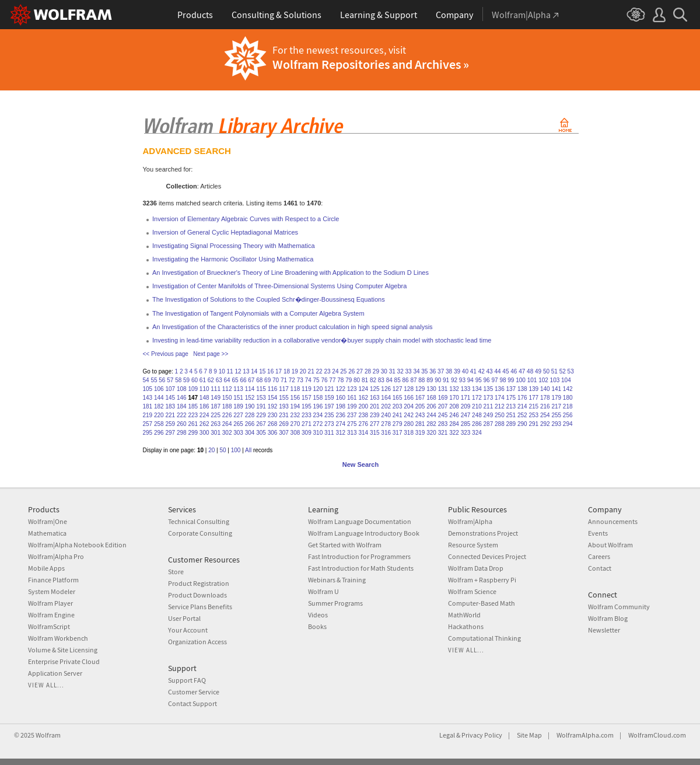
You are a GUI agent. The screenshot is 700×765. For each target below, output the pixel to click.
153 (261, 398)
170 (454, 398)
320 (431, 433)
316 (386, 433)
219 (148, 415)
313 (352, 433)
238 (363, 415)
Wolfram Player (50, 603)
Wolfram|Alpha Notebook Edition (77, 545)
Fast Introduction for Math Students (361, 568)
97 (494, 380)
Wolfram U (323, 591)
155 (284, 398)
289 (511, 424)
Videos (318, 615)
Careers (599, 556)
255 (556, 415)
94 (470, 380)
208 (454, 406)
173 (489, 398)
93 (462, 380)
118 (295, 389)
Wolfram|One (48, 521)
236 (340, 415)
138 (522, 389)
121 (329, 389)
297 (170, 433)
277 (375, 424)
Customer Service (194, 692)
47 (522, 371)
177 (533, 398)
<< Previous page (166, 354)
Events (598, 533)
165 (398, 398)
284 (454, 424)
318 (409, 433)
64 (227, 380)
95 (479, 380)
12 (238, 371)
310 (318, 433)
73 (300, 380)
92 (454, 380)
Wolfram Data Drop (476, 568)
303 (238, 433)
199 (352, 406)
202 (386, 406)
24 (335, 371)
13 (246, 371)
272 (318, 424)
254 (545, 415)
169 (443, 398)
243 (420, 415)
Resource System (473, 545)
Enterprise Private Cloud (64, 661)
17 (279, 371)
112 (227, 389)
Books (317, 626)
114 (250, 389)
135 (489, 389)
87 (413, 380)
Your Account (188, 630)
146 (182, 398)
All (248, 450)
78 (340, 380)
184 (182, 406)
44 (497, 371)
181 (148, 406)
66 (243, 380)
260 (182, 424)
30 (384, 371)
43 (490, 371)
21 (311, 371)
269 (284, 424)
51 (554, 371)
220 (159, 415)
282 (431, 424)
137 (511, 389)
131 (443, 389)
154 (273, 398)
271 (307, 424)
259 (170, 424)
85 (398, 380)
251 (511, 415)
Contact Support (192, 703)
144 (159, 398)
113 (238, 389)
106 (159, 389)
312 (340, 433)
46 (514, 371)
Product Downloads (197, 595)
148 (204, 398)
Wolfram (48, 735)
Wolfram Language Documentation (360, 521)
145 (170, 398)
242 (409, 415)
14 (254, 371)
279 (398, 424)
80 (357, 380)
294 (568, 424)
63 (219, 380)
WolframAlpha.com (585, 735)
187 (216, 406)
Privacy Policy (482, 735)
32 (400, 371)
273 (329, 424)
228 (250, 415)
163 (375, 398)
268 (273, 424)
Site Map (529, 735)
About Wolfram (610, 545)
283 (443, 424)
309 (307, 433)
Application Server (55, 673)
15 (262, 371)
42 (482, 371)
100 (521, 380)
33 (408, 371)
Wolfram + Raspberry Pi (482, 580)
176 (522, 398)
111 (216, 389)
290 (522, 424)
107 (170, 389)
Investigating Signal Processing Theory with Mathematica (234, 246)
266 (250, 424)
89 (430, 380)
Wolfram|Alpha (470, 521)
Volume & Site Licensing (63, 650)
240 (386, 415)
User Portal (184, 618)
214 (522, 406)
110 (204, 389)
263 (216, 424)
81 (365, 380)
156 (295, 398)
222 (182, 415)
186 (204, 406)
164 (386, 398)
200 (363, 406)
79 (349, 380)
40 (465, 371)
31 (392, 371)
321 (443, 433)
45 (505, 371)
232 (295, 415)
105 (148, 389)
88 (421, 380)
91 (446, 380)
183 (170, 406)
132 (454, 389)
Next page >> (211, 354)
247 (466, 415)
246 (454, 415)
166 (409, 398)
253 (533, 415)
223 (193, 415)
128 (409, 389)
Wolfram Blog (608, 618)
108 (182, 389)
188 (227, 406)
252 (522, 415)
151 (238, 398)
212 (500, 406)
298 (182, 433)
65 (235, 380)
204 (409, 406)
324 (477, 433)
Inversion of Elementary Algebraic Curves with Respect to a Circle (246, 219)
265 (238, 424)
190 (250, 406)
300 (204, 433)
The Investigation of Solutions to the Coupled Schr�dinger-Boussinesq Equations (269, 299)
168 (431, 398)
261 (193, 424)
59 (186, 380)
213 (511, 406)
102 (543, 380)
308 (295, 433)
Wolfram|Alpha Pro (56, 556)
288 (500, 424)
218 (568, 406)
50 (546, 371)
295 (148, 433)
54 (146, 380)
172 (477, 398)
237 (352, 415)
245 (443, 415)
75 (316, 380)
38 (449, 371)
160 (340, 398)
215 (533, 406)
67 (251, 380)
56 (162, 380)
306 (273, 433)
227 (238, 415)
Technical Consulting (199, 521)
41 (473, 371)
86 (406, 380)
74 (308, 380)
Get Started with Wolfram (345, 545)
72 (292, 380)
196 (318, 406)
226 (227, 415)
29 (376, 371)
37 (441, 371)
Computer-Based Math (482, 603)
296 (159, 433)
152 (250, 398)
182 (159, 406)
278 (386, 424)
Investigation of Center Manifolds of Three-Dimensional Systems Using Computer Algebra (279, 286)
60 (195, 380)
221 (170, 415)
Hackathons (466, 626)
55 (154, 380)
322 (454, 433)
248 (477, 415)
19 (295, 371)
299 (193, 433)
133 (466, 389)
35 (424, 371)
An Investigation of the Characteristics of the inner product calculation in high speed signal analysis (293, 327)
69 (267, 380)
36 (433, 371)
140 (545, 389)
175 (511, 398)
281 (420, 424)
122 (340, 389)
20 (303, 371)
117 (284, 389)
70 (276, 380)
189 (238, 406)
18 (287, 371)
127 (398, 389)
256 (568, 415)
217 (556, 406)
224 (204, 415)
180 (568, 398)
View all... (46, 685)
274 (340, 424)
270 (295, 424)
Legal (447, 735)
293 (556, 424)
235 (329, 415)
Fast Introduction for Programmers (359, 556)
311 (329, 433)
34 (416, 371)
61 (203, 380)
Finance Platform (53, 580)
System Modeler (52, 591)
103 (555, 380)
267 (261, 424)
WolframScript (49, 626)
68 (259, 380)
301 (216, 433)
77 (332, 380)
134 (477, 389)
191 (261, 406)
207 (443, 406)
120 (318, 389)
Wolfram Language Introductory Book (364, 533)
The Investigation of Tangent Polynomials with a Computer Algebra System (258, 313)
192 (273, 406)
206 (431, 406)
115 (261, 389)
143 (148, 398)
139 (533, 389)
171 (466, 398)
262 (204, 424)
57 (170, 380)
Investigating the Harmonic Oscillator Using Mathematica (233, 259)
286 (477, 424)
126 (386, 389)
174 (500, 398)
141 (556, 389)
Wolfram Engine (51, 615)
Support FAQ (187, 680)
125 (375, 389)
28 (368, 371)
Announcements (613, 521)
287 (489, 424)
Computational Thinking (484, 638)
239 (375, 415)
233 (307, 415)
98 (503, 380)
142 (568, 389)
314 (363, 433)
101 (532, 380)
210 (477, 406)
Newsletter (604, 630)
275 (352, 424)
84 (389, 380)
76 (324, 380)
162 (363, 398)
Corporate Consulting (200, 533)
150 (227, 398)
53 (571, 371)
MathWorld (464, 615)
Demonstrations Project (483, 533)
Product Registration (199, 583)
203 (398, 406)
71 (284, 380)
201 (375, 406)
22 (319, 371)
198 (340, 406)
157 (307, 398)
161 (352, 398)
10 (222, 371)
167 (420, 398)
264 (227, 424)
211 (489, 406)
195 (307, 406)
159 (329, 398)
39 (457, 371)
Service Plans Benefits (200, 607)
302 (227, 433)
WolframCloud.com (657, 735)
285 (466, 424)
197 (329, 406)
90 (438, 380)
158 (318, 398)
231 (284, 415)
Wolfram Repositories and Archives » (371, 64)
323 (466, 433)
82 (373, 380)
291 (533, 424)
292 (545, 424)
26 (351, 371)
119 (307, 389)
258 (159, 424)
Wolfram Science (472, 591)
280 (409, 424)
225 (216, 415)
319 (420, 433)
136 (500, 389)
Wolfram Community (619, 607)
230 (273, 415)
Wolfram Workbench (58, 638)
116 (273, 389)
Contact (600, 568)
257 (148, 424)
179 (556, 398)
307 (284, 433)
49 (538, 371)
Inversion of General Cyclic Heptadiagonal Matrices (225, 232)
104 (566, 380)
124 (363, 389)
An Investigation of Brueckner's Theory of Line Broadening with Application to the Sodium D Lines (290, 273)
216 (545, 406)
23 (327, 371)
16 (270, 371)
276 (363, 424)
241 (398, 415)
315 (375, 433)
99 (511, 380)
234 (318, 415)
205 (420, 406)
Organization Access (197, 642)
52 (563, 371)
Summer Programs (335, 603)
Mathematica (47, 533)
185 (193, 406)
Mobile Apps (46, 568)
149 (216, 398)
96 (487, 380)
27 (360, 371)
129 (420, 389)
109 (193, 389)
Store (176, 572)
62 (211, 380)
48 (530, 371)
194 (295, 406)
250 (500, 415)
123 (352, 389)
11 (230, 371)
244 (431, 415)
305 (261, 433)
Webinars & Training (337, 580)
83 (381, 380)
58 (178, 380)
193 (284, 406)
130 (431, 389)
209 (466, 406)
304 (250, 433)
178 (545, 398)
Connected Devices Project (487, 556)
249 (489, 415)
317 (398, 433)
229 (261, 415)
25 (343, 371)
